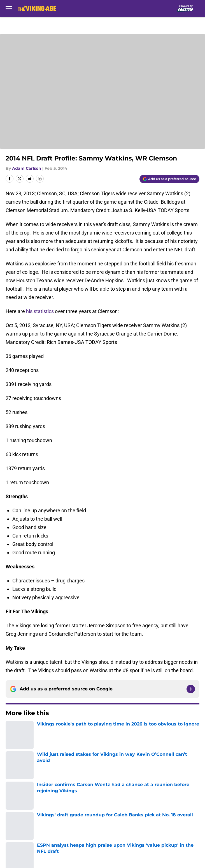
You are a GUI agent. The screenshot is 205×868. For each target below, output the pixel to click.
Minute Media (36, 846)
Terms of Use (19, 811)
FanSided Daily (116, 790)
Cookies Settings (118, 832)
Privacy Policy (114, 801)
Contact (13, 780)
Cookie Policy (114, 811)
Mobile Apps (18, 790)
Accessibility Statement (125, 821)
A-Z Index (15, 832)
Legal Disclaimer (23, 821)
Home (11, 730)
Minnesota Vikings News (44, 730)
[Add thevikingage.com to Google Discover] (169, 179)
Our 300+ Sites (115, 780)
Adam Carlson (27, 168)
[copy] (40, 179)
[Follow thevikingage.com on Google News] (191, 689)
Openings (110, 769)
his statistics (40, 311)
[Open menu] (9, 8)
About (11, 769)
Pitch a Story (18, 801)
